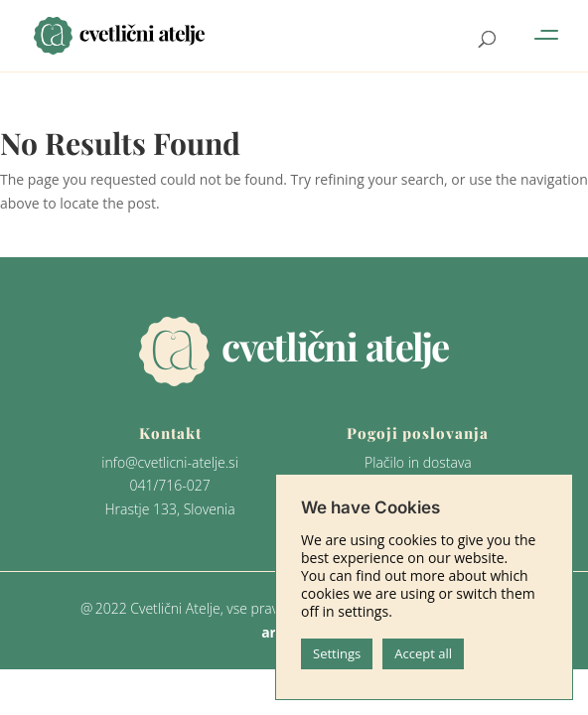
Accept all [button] (423, 653)
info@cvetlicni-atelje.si (169, 462)
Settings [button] (337, 653)
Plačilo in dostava (418, 462)
